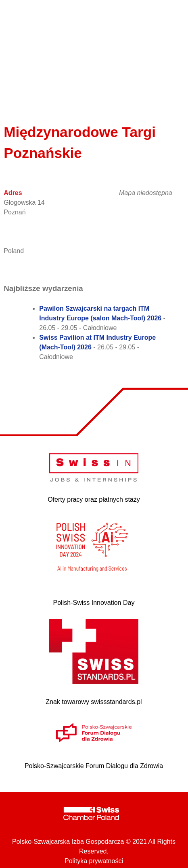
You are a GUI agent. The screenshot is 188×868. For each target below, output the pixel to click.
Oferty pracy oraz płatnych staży (94, 499)
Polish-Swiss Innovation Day (94, 603)
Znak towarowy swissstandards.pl (94, 702)
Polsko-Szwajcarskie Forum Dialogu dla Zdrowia (94, 766)
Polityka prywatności (94, 861)
